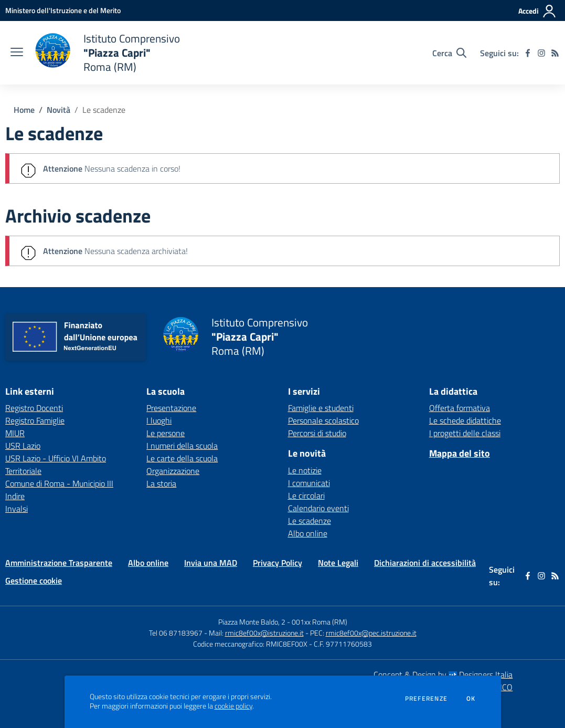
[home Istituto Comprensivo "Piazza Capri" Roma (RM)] (107, 53)
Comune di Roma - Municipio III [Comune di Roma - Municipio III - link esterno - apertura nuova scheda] (59, 483)
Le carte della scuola (182, 458)
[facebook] (528, 53)
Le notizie (305, 470)
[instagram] (541, 53)
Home (24, 110)
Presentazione (171, 408)
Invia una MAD (211, 563)
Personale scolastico (323, 420)
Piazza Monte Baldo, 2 (252, 622)
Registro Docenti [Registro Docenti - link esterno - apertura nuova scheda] (34, 408)
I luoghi (159, 420)
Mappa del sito (460, 453)
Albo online (308, 533)
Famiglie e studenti (321, 408)
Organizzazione (173, 471)
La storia (161, 483)
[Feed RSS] (555, 53)
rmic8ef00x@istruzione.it (264, 633)
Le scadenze (104, 110)
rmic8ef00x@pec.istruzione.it (371, 633)
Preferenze (426, 699)
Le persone (166, 433)
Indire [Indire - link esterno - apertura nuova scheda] (15, 496)
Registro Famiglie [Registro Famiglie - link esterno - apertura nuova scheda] (35, 420)
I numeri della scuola (182, 446)
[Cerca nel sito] (449, 53)
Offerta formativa (460, 408)
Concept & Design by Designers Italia (443, 674)
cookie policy (233, 706)
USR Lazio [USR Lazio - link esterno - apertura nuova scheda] (23, 446)
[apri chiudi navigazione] (17, 53)
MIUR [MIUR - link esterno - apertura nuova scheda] (15, 433)
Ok (471, 699)
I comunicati (309, 483)
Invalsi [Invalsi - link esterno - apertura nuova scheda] (17, 509)
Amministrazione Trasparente (59, 563)
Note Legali (338, 563)
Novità (58, 110)
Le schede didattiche (465, 420)
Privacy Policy (278, 563)
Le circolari (306, 495)
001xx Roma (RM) (319, 622)
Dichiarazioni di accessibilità (425, 563)
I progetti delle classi (465, 433)
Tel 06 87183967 (177, 633)
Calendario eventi (318, 508)
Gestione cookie (34, 581)
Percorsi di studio (317, 433)
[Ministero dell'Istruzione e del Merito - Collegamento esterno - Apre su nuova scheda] (63, 10)
